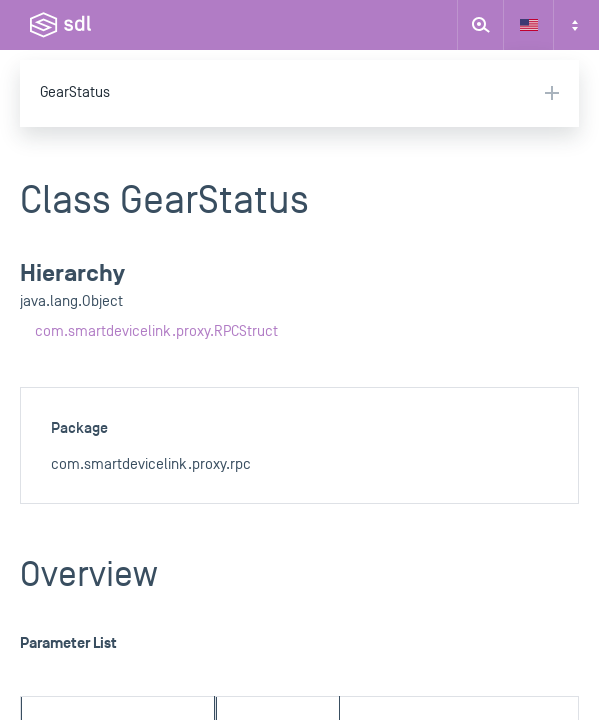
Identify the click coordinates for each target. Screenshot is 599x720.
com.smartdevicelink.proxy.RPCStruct (156, 331)
